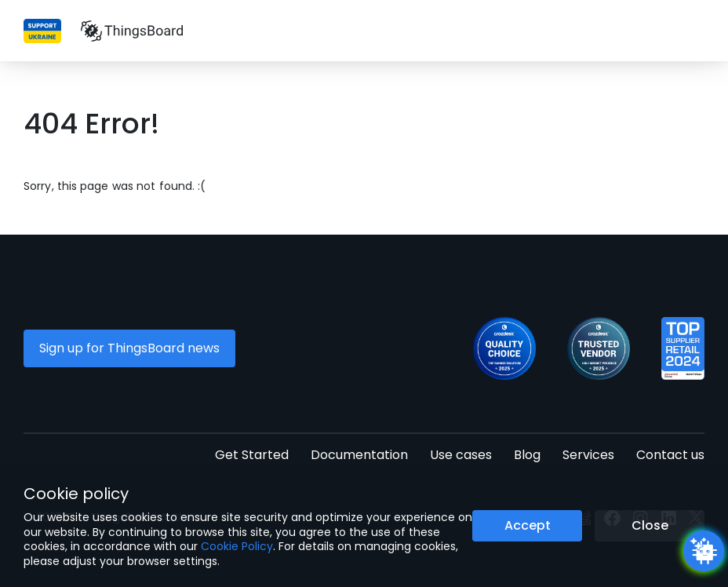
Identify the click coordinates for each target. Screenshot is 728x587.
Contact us (670, 455)
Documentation (359, 455)
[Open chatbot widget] (704, 551)
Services (588, 455)
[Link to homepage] (132, 31)
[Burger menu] (696, 31)
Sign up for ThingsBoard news (129, 348)
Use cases (461, 455)
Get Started (252, 455)
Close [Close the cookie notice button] (650, 525)
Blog (527, 455)
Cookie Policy (237, 546)
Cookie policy (76, 494)
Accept (528, 525)
